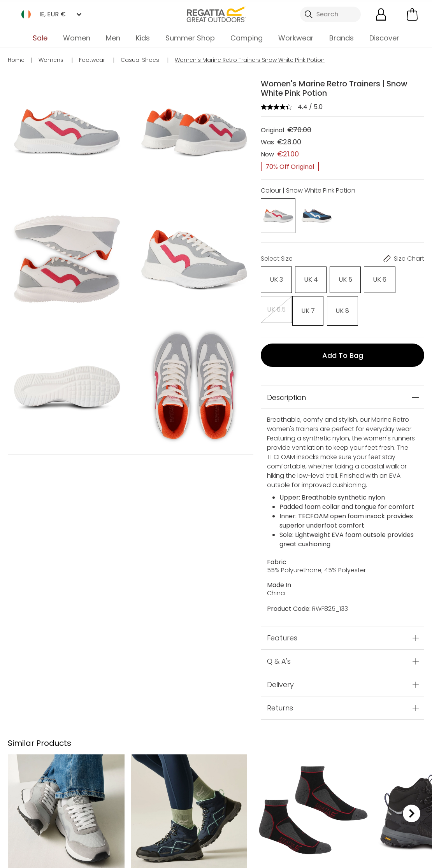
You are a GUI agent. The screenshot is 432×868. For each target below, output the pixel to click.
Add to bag (343, 352)
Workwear (296, 38)
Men (113, 38)
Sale (40, 38)
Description (286, 395)
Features (282, 635)
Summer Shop (190, 38)
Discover (384, 38)
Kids (143, 38)
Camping (247, 38)
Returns (280, 705)
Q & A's (279, 658)
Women (77, 38)
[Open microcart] (412, 14)
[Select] (276, 280)
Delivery (280, 682)
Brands (342, 38)
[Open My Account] (381, 14)
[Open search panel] (330, 14)
